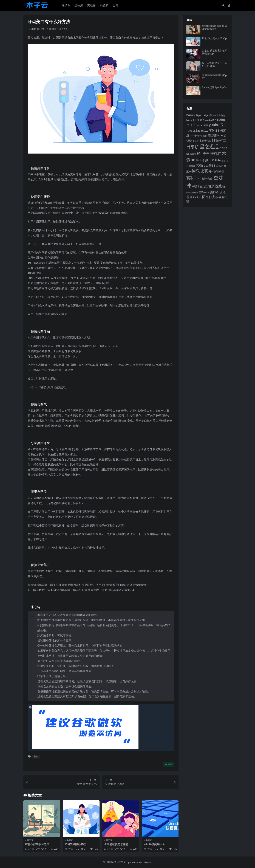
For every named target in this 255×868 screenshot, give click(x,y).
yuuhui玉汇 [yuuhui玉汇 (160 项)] (218, 125)
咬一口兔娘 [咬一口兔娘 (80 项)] (202, 136)
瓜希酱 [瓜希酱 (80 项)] (192, 166)
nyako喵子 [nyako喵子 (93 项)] (211, 120)
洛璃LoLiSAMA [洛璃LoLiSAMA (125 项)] (211, 160)
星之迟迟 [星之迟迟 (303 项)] (209, 146)
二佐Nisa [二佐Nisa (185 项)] (212, 130)
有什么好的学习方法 (37, 844)
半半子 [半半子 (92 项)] (193, 135)
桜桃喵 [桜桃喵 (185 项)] (216, 153)
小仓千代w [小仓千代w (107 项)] (205, 141)
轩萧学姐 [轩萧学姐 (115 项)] (197, 186)
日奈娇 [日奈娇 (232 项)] (193, 147)
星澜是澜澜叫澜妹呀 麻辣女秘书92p (215, 27)
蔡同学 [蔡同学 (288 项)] (193, 178)
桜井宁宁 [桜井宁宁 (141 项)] (203, 154)
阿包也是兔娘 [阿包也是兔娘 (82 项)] (192, 192)
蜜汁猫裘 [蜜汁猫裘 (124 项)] (207, 179)
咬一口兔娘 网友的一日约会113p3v (215, 64)
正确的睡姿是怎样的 (116, 844)
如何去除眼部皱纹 (75, 844)
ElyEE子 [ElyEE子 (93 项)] (208, 115)
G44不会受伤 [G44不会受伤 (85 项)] (219, 115)
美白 (36, 756)
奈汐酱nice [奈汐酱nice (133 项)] (215, 135)
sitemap (148, 862)
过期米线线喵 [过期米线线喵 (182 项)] (215, 186)
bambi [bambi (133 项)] (191, 115)
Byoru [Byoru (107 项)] (200, 115)
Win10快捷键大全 (154, 844)
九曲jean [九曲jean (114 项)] (198, 131)
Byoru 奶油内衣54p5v (214, 87)
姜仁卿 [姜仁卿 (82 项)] (196, 141)
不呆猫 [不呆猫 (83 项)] (189, 131)
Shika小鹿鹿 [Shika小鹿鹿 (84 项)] (202, 125)
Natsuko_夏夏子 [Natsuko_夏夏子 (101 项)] (195, 120)
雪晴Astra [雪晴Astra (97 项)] (204, 192)
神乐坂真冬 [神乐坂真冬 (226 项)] (202, 171)
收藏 (169, 764)
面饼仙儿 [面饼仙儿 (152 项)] (209, 197)
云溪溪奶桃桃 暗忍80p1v (214, 77)
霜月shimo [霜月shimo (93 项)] (196, 197)
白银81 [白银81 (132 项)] (211, 165)
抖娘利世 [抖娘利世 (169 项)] (219, 140)
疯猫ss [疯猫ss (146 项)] (200, 165)
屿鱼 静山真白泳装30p (214, 38)
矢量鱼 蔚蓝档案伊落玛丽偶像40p (215, 52)
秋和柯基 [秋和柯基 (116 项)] (219, 171)
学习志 (53, 29)
